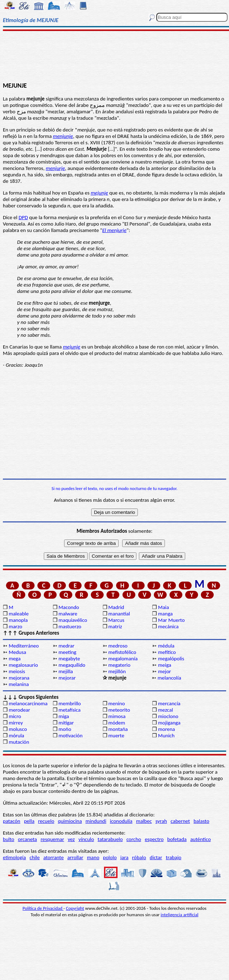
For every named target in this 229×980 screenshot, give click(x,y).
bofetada (177, 839)
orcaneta (27, 839)
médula (166, 646)
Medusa (17, 652)
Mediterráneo (24, 646)
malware (68, 614)
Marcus (116, 620)
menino (117, 703)
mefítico (167, 652)
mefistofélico (122, 652)
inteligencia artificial (179, 915)
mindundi (96, 821)
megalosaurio (23, 665)
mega (14, 659)
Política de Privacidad (43, 908)
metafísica (69, 710)
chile (35, 857)
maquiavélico (73, 620)
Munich (166, 736)
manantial (119, 614)
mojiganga (169, 723)
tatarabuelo (110, 839)
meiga (165, 665)
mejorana (19, 678)
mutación (19, 742)
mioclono (168, 716)
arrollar (75, 857)
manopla (18, 620)
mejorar (67, 678)
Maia (164, 607)
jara (124, 857)
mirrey (16, 723)
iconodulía (121, 821)
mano (93, 857)
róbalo (139, 857)
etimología (14, 857)
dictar (156, 857)
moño (65, 729)
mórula (16, 736)
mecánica (168, 626)
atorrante (54, 857)
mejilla (66, 671)
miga (64, 716)
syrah (161, 821)
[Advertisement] (115, 56)
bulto (9, 839)
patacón (12, 821)
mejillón (117, 671)
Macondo (69, 607)
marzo (15, 626)
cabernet (180, 821)
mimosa (117, 716)
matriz (115, 626)
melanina (19, 684)
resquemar (52, 839)
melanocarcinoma (28, 703)
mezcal (166, 710)
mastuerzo (70, 626)
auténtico (201, 839)
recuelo (46, 821)
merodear (19, 710)
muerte (116, 736)
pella (29, 821)
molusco (18, 729)
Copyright (75, 908)
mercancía (169, 703)
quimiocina (70, 821)
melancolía (169, 678)
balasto (201, 821)
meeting (67, 652)
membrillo (70, 703)
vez (71, 839)
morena (166, 729)
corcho (134, 839)
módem (117, 723)
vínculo (86, 839)
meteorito (119, 710)
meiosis (17, 671)
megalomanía (123, 659)
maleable (19, 614)
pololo (110, 857)
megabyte (69, 659)
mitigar (66, 723)
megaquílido (72, 665)
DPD (23, 217)
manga (165, 614)
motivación (71, 736)
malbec (144, 821)
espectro (154, 839)
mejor (165, 671)
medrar (66, 646)
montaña (118, 729)
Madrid (116, 607)
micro (15, 716)
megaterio (119, 665)
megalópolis (171, 659)
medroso (118, 646)
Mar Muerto (171, 620)
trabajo (173, 857)
